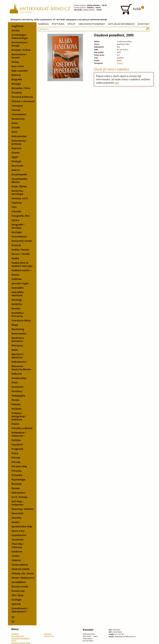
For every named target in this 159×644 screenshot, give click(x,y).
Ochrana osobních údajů (21, 643)
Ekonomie (17, 166)
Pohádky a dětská (22, 428)
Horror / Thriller (21, 254)
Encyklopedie (19, 174)
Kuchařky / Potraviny (18, 314)
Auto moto (18, 66)
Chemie (16, 110)
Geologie (17, 232)
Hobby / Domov (20, 250)
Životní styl (18, 591)
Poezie (15, 424)
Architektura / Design (20, 44)
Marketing (18, 329)
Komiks (16, 308)
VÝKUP (71, 24)
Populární (17, 445)
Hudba (15, 258)
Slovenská (17, 513)
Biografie (17, 79)
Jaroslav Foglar (20, 283)
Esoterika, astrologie (17, 192)
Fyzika (15, 220)
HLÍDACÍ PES (49, 636)
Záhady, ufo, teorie (23, 573)
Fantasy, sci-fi (20, 198)
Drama (15, 153)
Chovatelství (19, 114)
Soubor (16, 522)
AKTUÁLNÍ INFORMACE (121, 24)
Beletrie (16, 75)
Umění (15, 556)
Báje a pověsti (20, 71)
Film (14, 207)
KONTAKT (144, 24)
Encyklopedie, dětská (20, 180)
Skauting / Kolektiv (23, 509)
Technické (17, 540)
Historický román (22, 241)
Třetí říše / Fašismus (18, 546)
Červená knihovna (22, 97)
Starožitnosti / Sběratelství (20, 610)
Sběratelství (19, 493)
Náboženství (19, 362)
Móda (15, 350)
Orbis (15, 382)
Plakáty (16, 404)
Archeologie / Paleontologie (20, 36)
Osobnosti (17, 387)
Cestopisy (17, 106)
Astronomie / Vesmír (19, 56)
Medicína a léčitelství (18, 339)
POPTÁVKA (58, 24)
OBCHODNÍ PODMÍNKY (92, 24)
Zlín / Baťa (17, 595)
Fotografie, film (21, 216)
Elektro (16, 170)
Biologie (16, 84)
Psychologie (18, 480)
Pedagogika (18, 396)
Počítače (16, 409)
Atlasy (15, 62)
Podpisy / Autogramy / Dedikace (19, 416)
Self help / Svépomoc (17, 503)
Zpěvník (16, 604)
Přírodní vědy (19, 466)
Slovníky (16, 518)
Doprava (16, 148)
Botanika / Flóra (21, 88)
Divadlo (16, 127)
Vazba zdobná (20, 565)
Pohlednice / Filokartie (19, 434)
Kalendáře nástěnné (17, 294)
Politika (16, 440)
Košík (132, 9)
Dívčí (14, 132)
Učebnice (17, 552)
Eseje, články (19, 186)
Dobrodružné (19, 136)
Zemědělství (19, 582)
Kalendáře (17, 288)
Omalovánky (19, 378)
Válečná (16, 560)
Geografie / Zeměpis (18, 226)
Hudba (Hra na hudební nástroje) (22, 264)
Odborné (17, 374)
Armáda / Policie (21, 50)
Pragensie (17, 449)
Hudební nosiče (20, 270)
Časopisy (17, 92)
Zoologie (16, 600)
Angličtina (17, 26)
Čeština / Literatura (23, 101)
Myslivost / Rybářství (18, 356)
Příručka (16, 471)
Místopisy (17, 345)
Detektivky (18, 119)
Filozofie (16, 211)
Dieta (15, 123)
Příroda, (16, 462)
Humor (16, 275)
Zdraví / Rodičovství (23, 578)
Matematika (19, 334)
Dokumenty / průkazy (19, 142)
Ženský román (20, 586)
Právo (15, 453)
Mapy (15, 325)
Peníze (15, 400)
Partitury (17, 391)
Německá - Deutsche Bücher (21, 368)
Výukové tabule (21, 569)
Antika (15, 30)
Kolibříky (17, 304)
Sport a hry (18, 531)
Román (16, 488)
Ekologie (16, 161)
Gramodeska (19, 236)
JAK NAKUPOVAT (18, 636)
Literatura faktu (21, 320)
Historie (16, 245)
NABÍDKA (43, 24)
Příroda (16, 458)
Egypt (15, 157)
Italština (16, 279)
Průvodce (17, 475)
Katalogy (17, 300)
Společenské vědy (22, 526)
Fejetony (17, 203)
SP (13, 617)
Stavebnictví (19, 535)
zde (117, 83)
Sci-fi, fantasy (19, 497)
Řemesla (17, 484)
